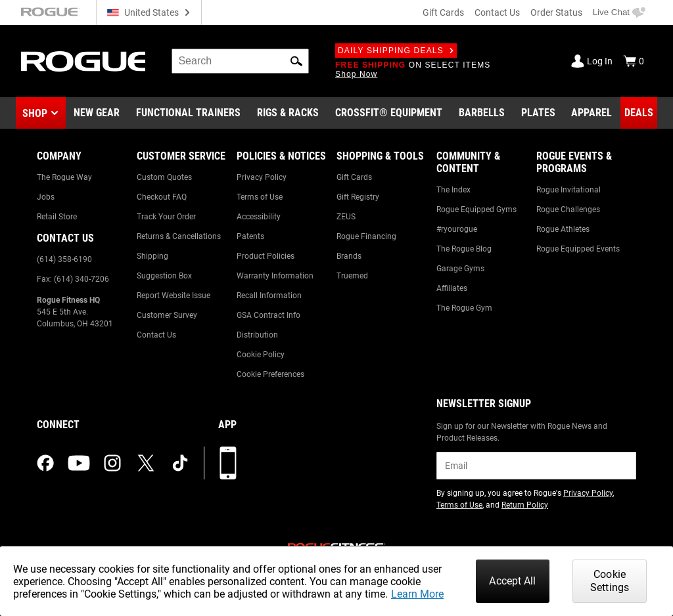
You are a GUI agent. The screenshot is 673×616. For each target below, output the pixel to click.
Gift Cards (443, 12)
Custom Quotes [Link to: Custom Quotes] (164, 177)
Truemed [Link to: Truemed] (352, 276)
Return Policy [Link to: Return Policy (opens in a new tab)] (525, 505)
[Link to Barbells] (482, 113)
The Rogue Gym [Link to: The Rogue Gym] (464, 308)
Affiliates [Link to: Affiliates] (452, 288)
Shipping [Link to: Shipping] (152, 256)
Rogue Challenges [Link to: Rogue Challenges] (568, 209)
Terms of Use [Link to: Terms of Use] (260, 197)
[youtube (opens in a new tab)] (79, 463)
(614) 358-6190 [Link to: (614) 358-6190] (64, 259)
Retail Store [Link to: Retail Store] (57, 217)
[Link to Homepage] (83, 61)
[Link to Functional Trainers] (188, 113)
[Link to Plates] (538, 113)
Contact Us (497, 12)
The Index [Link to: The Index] (453, 190)
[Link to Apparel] (592, 113)
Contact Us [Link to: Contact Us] (156, 335)
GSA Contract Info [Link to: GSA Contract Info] (268, 315)
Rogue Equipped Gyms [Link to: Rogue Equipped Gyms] (476, 209)
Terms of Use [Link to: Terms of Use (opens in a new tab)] (459, 505)
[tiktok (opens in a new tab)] (180, 463)
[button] (296, 61)
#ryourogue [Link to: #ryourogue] (457, 229)
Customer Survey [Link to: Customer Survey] (167, 315)
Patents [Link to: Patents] (250, 236)
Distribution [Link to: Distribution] (257, 335)
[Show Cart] (634, 61)
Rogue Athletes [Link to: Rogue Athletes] (563, 229)
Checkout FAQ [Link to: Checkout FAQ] (162, 197)
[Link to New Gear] (97, 113)
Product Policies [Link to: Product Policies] (266, 256)
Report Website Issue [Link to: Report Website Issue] (174, 296)
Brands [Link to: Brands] (349, 256)
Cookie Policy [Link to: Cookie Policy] (261, 355)
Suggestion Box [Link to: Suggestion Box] (164, 276)
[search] (240, 61)
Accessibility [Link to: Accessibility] (259, 217)
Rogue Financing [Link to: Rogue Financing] (366, 236)
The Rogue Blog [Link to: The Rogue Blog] (464, 249)
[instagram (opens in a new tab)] (112, 463)
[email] (536, 466)
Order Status (556, 12)
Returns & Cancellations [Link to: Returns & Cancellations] (179, 236)
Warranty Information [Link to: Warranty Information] (275, 276)
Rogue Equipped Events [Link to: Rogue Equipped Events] (578, 249)
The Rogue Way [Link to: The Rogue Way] (64, 177)
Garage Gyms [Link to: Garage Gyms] (460, 269)
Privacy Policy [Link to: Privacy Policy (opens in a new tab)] (588, 493)
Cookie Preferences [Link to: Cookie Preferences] (270, 374)
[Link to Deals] (639, 113)
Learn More (417, 594)
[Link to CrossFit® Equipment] (389, 113)
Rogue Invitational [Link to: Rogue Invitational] (569, 190)
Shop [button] (35, 113)
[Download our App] (228, 463)
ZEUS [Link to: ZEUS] (346, 217)
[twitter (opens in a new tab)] (146, 463)
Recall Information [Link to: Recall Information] (269, 296)
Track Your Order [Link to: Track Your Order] (166, 217)
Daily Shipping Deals (396, 51)
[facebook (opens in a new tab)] (45, 463)
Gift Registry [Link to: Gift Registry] (358, 197)
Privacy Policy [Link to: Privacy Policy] (262, 177)
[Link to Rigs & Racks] (288, 113)
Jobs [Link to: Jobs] (46, 197)
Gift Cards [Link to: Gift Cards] (354, 177)
